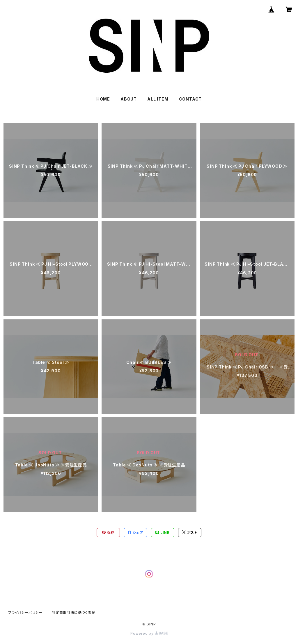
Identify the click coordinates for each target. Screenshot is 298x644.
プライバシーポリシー (25, 612)
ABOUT (129, 99)
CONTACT (190, 99)
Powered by (149, 633)
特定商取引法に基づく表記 (74, 612)
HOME (103, 99)
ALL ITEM (158, 99)
